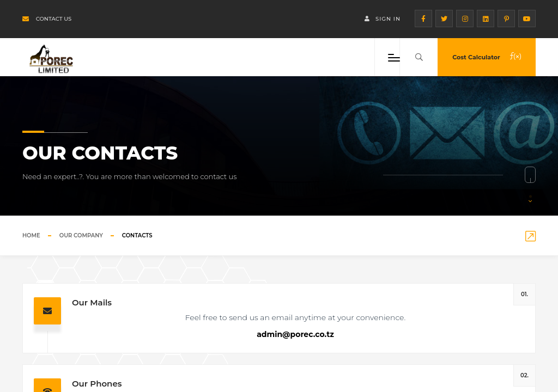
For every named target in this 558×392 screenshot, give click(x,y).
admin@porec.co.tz (295, 334)
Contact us (47, 19)
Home (31, 235)
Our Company (81, 235)
